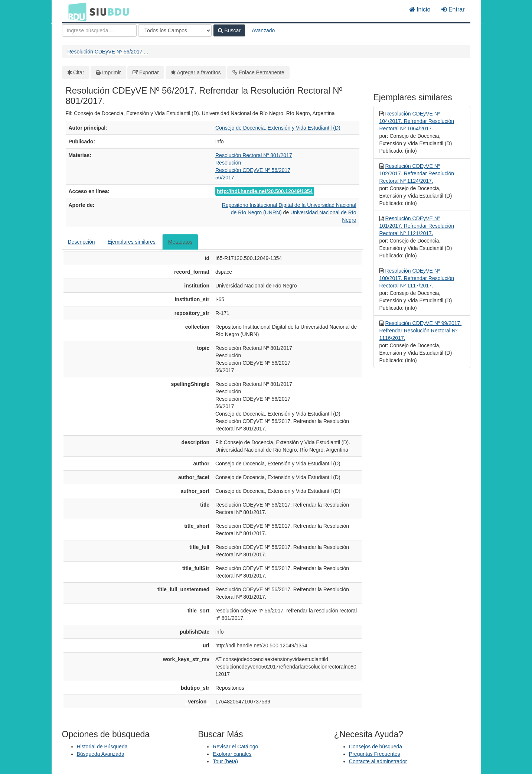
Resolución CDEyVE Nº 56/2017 (253, 170)
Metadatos (180, 242)
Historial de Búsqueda (102, 747)
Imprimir (112, 72)
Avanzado (263, 30)
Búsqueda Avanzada (101, 754)
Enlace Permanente (262, 72)
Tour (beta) (225, 761)
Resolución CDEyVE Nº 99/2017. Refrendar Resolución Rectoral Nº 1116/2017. (421, 331)
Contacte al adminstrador (378, 761)
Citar (79, 72)
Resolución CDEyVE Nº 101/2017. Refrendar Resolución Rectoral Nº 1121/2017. (417, 226)
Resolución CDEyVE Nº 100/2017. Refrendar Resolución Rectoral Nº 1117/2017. (417, 278)
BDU (75, 12)
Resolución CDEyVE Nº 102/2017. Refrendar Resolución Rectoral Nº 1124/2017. (417, 173)
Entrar (453, 9)
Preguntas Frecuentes (375, 754)
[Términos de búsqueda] (99, 30)
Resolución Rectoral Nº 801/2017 (254, 155)
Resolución (228, 163)
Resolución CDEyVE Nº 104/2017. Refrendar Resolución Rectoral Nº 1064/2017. (417, 121)
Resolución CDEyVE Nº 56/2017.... (108, 52)
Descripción (81, 242)
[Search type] (175, 30)
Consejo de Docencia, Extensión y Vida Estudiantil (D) (278, 128)
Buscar (229, 30)
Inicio (420, 9)
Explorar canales (232, 754)
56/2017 (225, 178)
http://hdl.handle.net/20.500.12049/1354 (265, 191)
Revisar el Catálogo (235, 747)
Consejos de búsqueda (376, 747)
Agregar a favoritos (199, 72)
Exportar (149, 72)
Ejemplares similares (132, 242)
